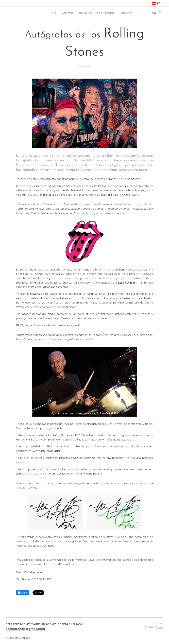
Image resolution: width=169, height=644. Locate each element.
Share (23, 593)
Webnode (24, 638)
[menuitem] (97, 13)
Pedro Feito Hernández (30, 572)
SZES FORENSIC (128, 283)
